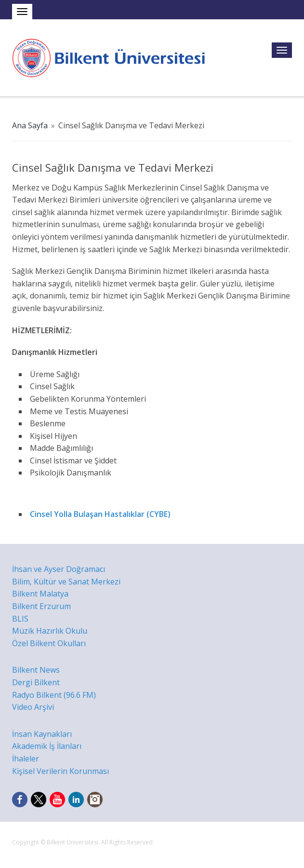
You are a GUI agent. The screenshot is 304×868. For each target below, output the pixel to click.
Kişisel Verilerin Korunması (60, 771)
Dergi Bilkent (36, 682)
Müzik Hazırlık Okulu (50, 631)
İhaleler (26, 759)
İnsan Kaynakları (42, 734)
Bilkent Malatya (40, 594)
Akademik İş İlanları (47, 746)
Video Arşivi (33, 707)
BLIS (20, 619)
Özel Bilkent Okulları (49, 643)
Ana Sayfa (30, 125)
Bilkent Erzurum (41, 606)
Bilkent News (36, 670)
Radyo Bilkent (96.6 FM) (54, 695)
